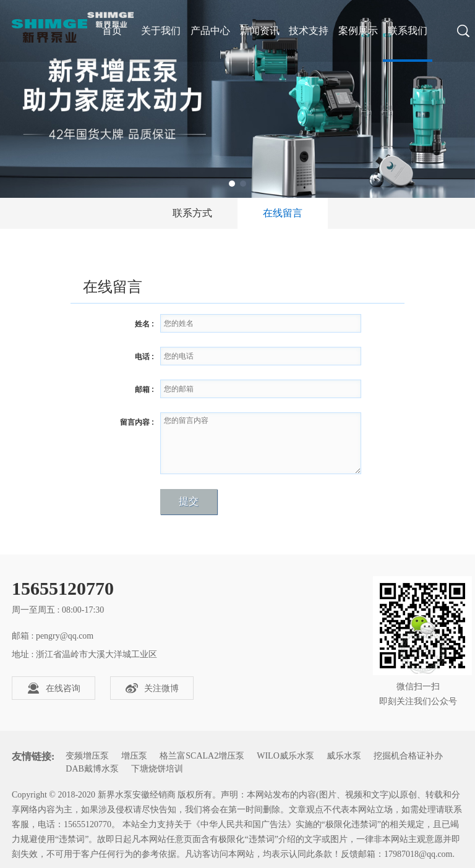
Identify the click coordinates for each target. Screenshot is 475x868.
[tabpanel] (237, 99)
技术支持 (309, 31)
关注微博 (152, 688)
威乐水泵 (344, 756)
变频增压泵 (87, 756)
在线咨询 (54, 688)
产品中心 (210, 31)
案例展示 (358, 31)
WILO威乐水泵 (285, 756)
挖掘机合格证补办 (408, 756)
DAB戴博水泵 (92, 769)
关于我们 (161, 31)
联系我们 (408, 31)
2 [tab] (243, 184)
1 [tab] (232, 184)
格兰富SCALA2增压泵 (202, 756)
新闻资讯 (260, 31)
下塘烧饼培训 (157, 769)
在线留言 (283, 213)
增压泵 (134, 756)
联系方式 (192, 213)
